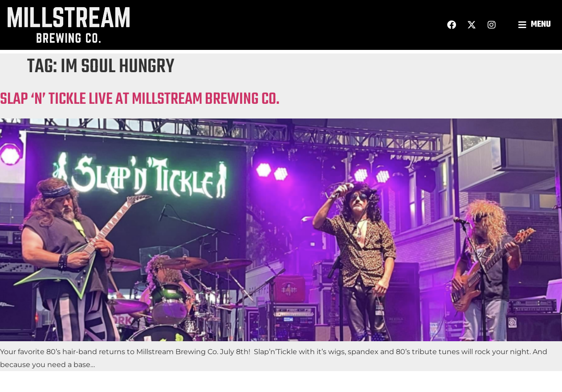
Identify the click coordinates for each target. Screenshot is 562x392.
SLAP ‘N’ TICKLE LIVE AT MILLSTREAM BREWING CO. (140, 100)
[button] (536, 25)
